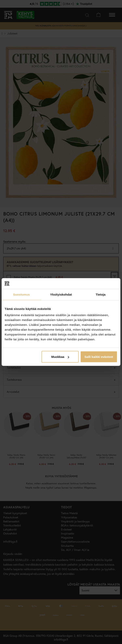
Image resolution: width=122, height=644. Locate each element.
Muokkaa (60, 357)
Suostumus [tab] (21, 294)
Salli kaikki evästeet (99, 357)
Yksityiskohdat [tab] (61, 294)
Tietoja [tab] (101, 294)
